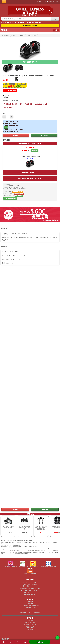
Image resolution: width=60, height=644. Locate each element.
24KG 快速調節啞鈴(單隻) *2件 (31, 156)
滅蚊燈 (17, 22)
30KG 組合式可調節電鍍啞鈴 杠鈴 (8, 527)
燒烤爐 (36, 22)
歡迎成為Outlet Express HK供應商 (30, 613)
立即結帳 (16, 136)
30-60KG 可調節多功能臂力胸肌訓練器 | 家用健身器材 (41, 528)
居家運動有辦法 (32, 35)
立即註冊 (11, 86)
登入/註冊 (56, 2)
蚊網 (27, 22)
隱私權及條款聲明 (30, 622)
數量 (4, 114)
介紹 (18, 642)
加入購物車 (44, 136)
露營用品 (31, 22)
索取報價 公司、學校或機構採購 (30, 606)
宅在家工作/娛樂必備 (19, 35)
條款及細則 (30, 628)
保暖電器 (22, 22)
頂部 (4, 642)
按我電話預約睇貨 (19, 194)
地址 (11, 642)
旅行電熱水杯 (11, 22)
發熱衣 (41, 22)
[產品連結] (30, 158)
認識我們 (25, 15)
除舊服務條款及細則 (30, 626)
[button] (7, 104)
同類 (25, 642)
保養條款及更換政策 (30, 624)
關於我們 (30, 604)
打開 (56, 30)
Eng (4, 2)
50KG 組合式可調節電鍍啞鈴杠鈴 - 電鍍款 (24, 528)
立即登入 (18, 86)
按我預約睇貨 (19, 196)
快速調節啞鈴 (6, 35)
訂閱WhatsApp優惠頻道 (10, 198)
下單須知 (30, 621)
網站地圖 (30, 630)
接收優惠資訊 (34, 15)
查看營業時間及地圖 (17, 192)
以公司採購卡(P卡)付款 (30, 607)
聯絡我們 (30, 602)
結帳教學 (50, 2)
